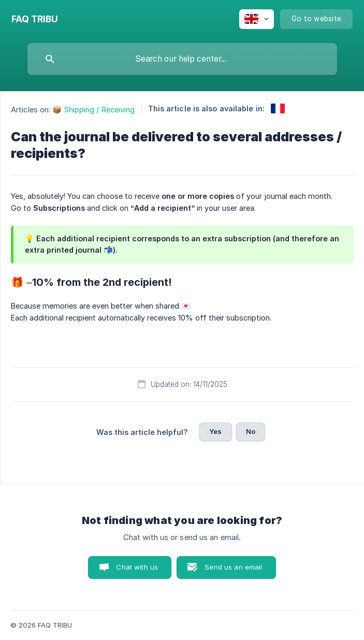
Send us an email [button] (233, 567)
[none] (35, 19)
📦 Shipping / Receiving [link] (93, 110)
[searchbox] (182, 59)
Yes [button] (215, 431)
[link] (278, 108)
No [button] (251, 431)
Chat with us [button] (137, 567)
